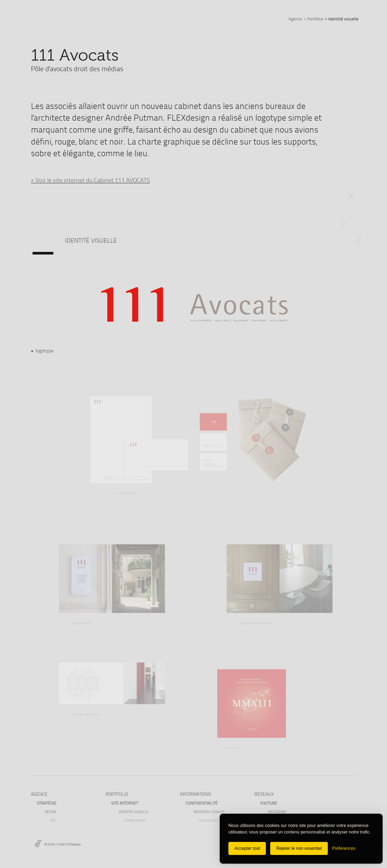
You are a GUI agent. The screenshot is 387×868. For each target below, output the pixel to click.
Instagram (280, 811)
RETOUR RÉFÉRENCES (351, 193)
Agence (295, 19)
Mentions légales (212, 811)
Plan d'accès (211, 820)
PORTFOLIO (117, 794)
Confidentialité (202, 803)
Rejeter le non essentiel (299, 848)
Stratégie (47, 803)
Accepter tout (247, 848)
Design (54, 811)
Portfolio (314, 19)
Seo (56, 820)
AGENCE (39, 794)
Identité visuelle (136, 811)
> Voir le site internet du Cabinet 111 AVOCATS (90, 180)
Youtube (270, 803)
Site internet (125, 803)
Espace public (137, 820)
